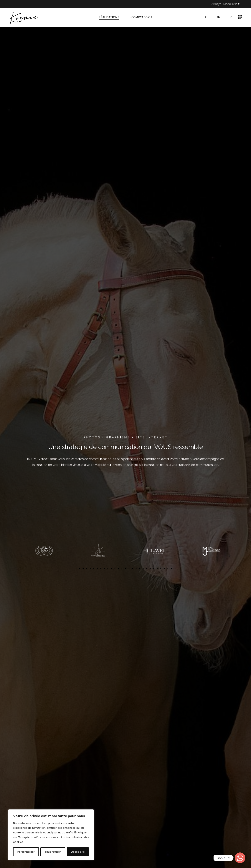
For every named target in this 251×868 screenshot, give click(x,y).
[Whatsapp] (240, 858)
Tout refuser (53, 852)
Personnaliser (26, 852)
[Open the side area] (240, 17)
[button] (23, 556)
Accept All (78, 852)
